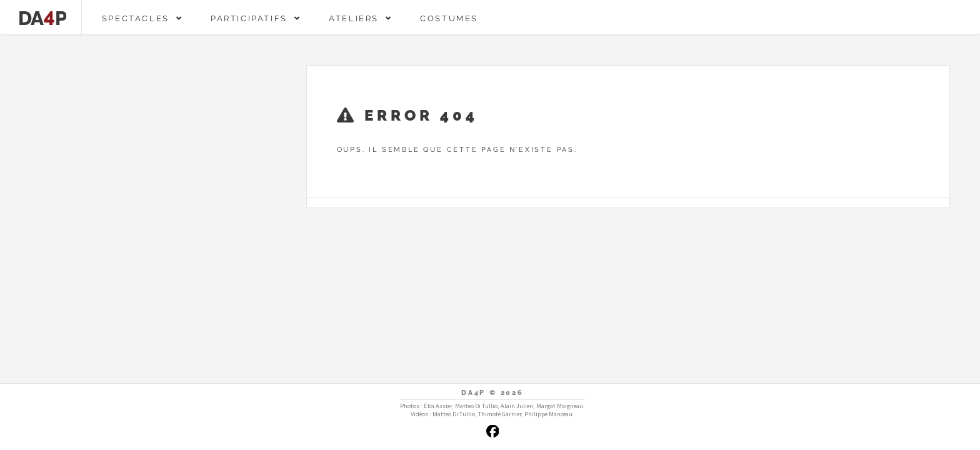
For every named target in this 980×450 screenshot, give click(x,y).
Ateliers (361, 18)
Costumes (449, 18)
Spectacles (142, 18)
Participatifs (256, 18)
